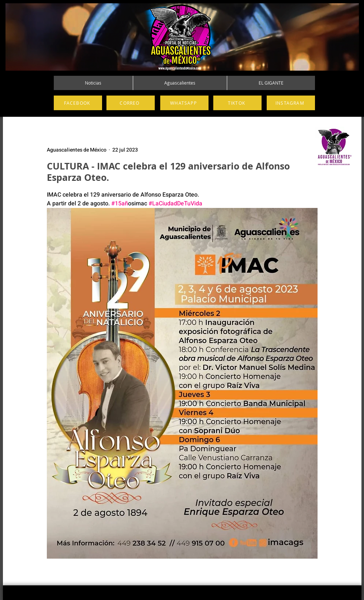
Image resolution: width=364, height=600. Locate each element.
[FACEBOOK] (78, 103)
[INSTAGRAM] (291, 103)
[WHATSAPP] (184, 103)
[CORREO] (131, 103)
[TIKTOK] (237, 103)
